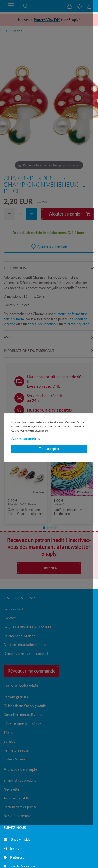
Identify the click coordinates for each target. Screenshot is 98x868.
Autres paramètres (26, 439)
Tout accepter (49, 449)
